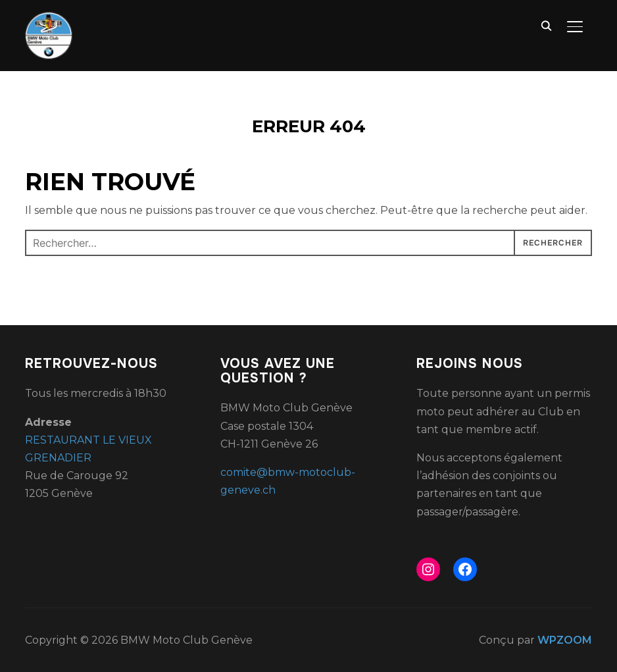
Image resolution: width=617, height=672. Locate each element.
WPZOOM (565, 640)
